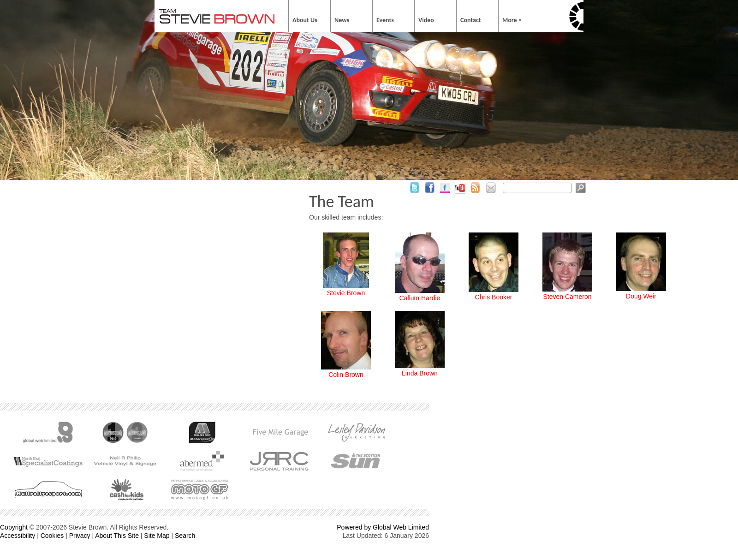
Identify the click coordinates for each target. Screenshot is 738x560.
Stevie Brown (346, 293)
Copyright (14, 527)
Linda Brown (420, 373)
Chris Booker (494, 297)
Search (185, 536)
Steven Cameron (567, 297)
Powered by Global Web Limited (383, 527)
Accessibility (18, 536)
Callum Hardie (420, 298)
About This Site (117, 536)
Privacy (80, 536)
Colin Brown (346, 375)
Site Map (157, 536)
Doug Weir (641, 296)
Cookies (52, 536)
